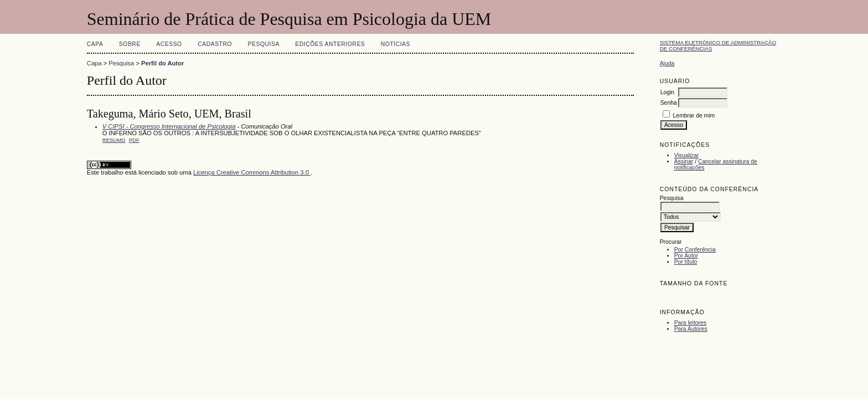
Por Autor (686, 256)
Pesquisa (264, 44)
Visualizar (687, 155)
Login (667, 92)
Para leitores (690, 323)
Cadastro (215, 44)
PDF (134, 140)
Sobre (130, 44)
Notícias (396, 44)
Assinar (684, 162)
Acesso (169, 44)
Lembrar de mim (694, 116)
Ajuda (667, 63)
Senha (669, 103)
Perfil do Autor (162, 63)
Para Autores (691, 329)
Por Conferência (695, 250)
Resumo (114, 140)
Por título (686, 262)
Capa (95, 44)
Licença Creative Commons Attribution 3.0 (252, 172)
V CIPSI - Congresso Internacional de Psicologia (169, 126)
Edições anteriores (330, 44)
